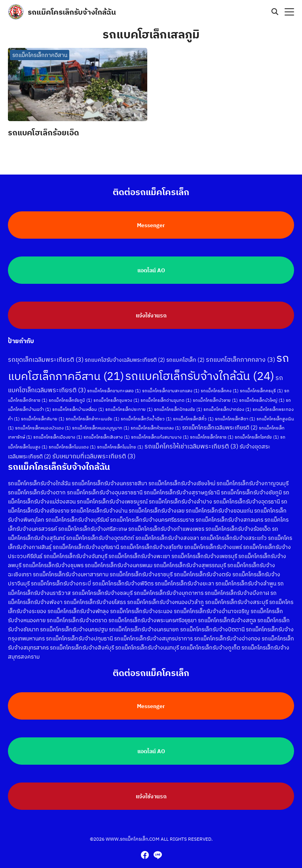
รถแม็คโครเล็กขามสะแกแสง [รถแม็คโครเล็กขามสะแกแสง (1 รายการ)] (171, 384)
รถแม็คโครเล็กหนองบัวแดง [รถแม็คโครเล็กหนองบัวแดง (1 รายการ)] (43, 420)
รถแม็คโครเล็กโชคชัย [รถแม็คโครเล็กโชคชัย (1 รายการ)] (257, 430)
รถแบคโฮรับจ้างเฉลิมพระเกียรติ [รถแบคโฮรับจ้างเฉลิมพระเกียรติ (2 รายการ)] (125, 353)
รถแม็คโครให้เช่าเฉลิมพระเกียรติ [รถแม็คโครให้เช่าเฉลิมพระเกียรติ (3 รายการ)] (191, 439)
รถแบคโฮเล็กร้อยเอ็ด (44, 132)
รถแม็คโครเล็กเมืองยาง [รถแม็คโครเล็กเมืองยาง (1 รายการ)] (58, 430)
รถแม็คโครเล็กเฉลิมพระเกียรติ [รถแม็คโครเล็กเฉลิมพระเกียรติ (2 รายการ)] (220, 420)
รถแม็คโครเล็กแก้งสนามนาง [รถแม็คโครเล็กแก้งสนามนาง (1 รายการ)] (160, 430)
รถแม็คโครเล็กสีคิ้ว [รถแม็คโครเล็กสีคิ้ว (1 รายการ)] (193, 411)
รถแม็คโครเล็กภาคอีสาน (40, 55)
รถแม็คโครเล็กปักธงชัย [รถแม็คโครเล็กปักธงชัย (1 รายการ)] (178, 402)
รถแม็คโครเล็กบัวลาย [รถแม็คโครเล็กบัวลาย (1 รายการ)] (215, 393)
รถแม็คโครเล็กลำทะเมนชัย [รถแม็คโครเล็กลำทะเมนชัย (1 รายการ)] (93, 411)
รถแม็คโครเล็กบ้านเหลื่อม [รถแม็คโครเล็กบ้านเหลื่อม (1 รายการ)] (78, 402)
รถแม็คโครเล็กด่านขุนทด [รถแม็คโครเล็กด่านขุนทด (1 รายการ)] (166, 393)
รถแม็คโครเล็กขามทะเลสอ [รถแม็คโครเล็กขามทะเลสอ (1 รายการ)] (114, 384)
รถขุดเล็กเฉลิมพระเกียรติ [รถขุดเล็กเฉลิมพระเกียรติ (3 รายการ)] (46, 352)
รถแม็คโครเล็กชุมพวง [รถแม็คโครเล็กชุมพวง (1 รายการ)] (116, 393)
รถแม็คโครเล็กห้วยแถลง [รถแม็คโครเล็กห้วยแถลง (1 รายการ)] (156, 420)
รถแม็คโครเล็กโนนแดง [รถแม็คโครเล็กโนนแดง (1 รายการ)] (72, 439)
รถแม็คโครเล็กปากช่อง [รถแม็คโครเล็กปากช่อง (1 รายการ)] (227, 402)
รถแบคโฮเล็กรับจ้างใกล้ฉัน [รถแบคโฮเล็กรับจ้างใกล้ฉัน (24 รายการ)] (200, 368)
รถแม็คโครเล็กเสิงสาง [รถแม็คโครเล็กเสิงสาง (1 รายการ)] (107, 430)
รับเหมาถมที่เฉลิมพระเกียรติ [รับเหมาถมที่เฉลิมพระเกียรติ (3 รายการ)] (94, 448)
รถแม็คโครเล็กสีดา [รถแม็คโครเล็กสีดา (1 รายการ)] (235, 411)
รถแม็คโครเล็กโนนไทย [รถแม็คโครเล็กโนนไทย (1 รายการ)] (120, 439)
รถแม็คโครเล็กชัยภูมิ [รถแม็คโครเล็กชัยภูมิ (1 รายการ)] (70, 393)
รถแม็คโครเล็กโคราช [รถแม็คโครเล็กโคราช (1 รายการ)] (212, 430)
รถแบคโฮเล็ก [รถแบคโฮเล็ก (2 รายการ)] (185, 353)
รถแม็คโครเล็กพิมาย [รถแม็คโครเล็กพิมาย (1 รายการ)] (43, 411)
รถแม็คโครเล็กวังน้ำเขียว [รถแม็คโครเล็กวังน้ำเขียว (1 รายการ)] (146, 411)
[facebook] (145, 855)
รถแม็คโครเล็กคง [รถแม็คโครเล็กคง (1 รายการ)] (220, 384)
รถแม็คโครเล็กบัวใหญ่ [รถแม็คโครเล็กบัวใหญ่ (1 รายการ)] (262, 393)
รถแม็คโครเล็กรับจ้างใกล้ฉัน (72, 12)
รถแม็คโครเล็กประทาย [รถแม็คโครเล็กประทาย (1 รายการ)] (129, 402)
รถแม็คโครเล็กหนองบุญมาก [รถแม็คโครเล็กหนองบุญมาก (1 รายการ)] (101, 420)
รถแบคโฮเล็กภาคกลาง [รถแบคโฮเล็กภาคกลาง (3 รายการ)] (240, 352)
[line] (158, 855)
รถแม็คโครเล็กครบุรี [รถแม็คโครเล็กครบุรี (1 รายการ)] (261, 384)
